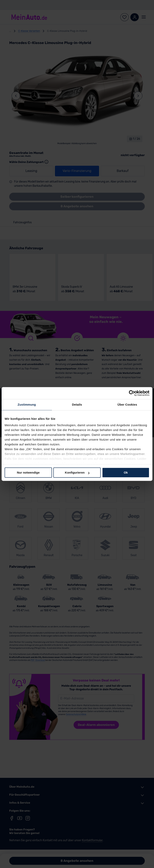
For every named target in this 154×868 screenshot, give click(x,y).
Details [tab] (77, 405)
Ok (126, 472)
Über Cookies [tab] (127, 405)
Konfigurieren (77, 472)
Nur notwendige (28, 472)
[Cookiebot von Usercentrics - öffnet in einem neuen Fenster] (132, 393)
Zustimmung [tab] (27, 405)
